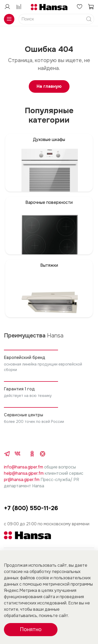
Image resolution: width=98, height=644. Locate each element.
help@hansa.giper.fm (24, 473)
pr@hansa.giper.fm (22, 480)
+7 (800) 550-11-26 (31, 508)
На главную (49, 86)
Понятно (31, 629)
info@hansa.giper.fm (24, 467)
